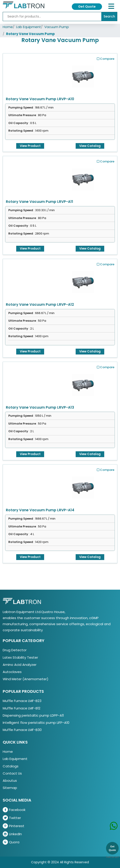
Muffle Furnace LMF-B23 (22, 701)
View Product (30, 146)
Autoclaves (12, 672)
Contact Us (12, 773)
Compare (106, 59)
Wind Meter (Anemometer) (26, 679)
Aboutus (10, 781)
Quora (11, 842)
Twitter (12, 818)
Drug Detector (15, 650)
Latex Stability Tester (20, 657)
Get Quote (87, 7)
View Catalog (90, 146)
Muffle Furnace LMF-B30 (22, 730)
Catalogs (11, 766)
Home (8, 27)
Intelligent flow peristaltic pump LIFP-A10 (36, 723)
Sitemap (10, 788)
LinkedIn (12, 834)
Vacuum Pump (57, 27)
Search (109, 16)
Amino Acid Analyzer (20, 665)
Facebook (14, 810)
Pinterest (14, 826)
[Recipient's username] (52, 17)
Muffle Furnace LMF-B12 (22, 708)
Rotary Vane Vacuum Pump (30, 34)
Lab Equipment (29, 27)
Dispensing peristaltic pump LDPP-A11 (33, 715)
